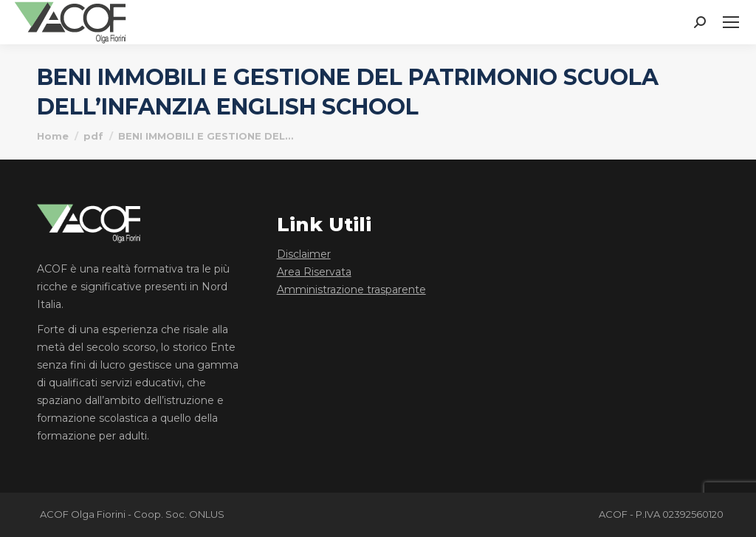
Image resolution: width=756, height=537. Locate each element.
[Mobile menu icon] (731, 22)
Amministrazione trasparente (351, 290)
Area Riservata (314, 272)
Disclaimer (304, 254)
